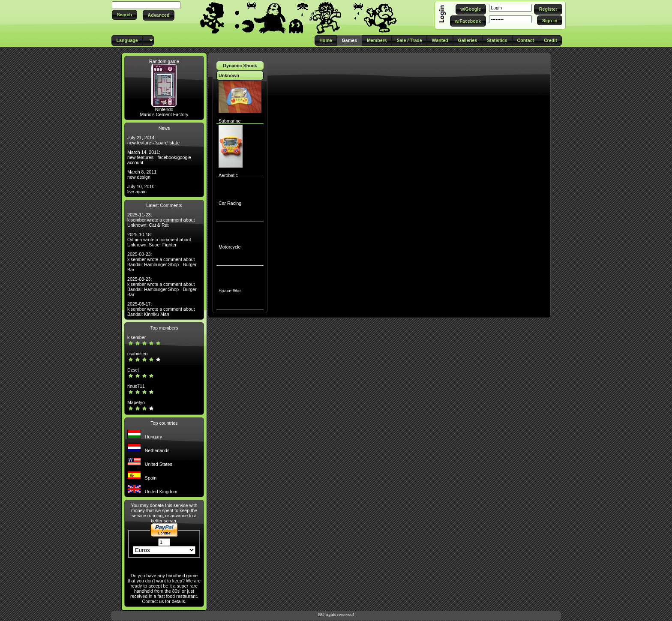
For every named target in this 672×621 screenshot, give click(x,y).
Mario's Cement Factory (164, 114)
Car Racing (230, 203)
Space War (230, 291)
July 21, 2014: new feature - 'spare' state (153, 140)
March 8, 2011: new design (142, 174)
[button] (124, 15)
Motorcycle (230, 247)
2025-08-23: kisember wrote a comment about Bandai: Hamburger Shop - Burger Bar (162, 262)
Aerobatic (228, 175)
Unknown (229, 75)
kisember (136, 337)
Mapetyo (136, 402)
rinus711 (136, 386)
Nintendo (164, 109)
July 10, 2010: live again (141, 189)
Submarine (230, 121)
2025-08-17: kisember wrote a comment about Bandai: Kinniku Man (161, 309)
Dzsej (133, 370)
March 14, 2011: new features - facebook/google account (159, 157)
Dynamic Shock (240, 66)
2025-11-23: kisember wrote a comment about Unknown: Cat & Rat (161, 220)
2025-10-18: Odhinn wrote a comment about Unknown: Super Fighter (159, 240)
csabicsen (137, 354)
